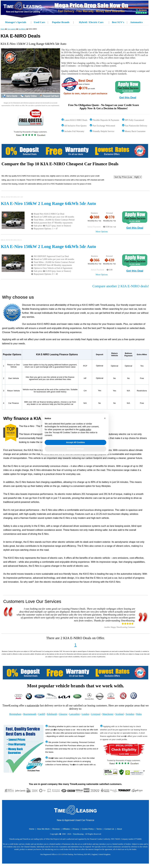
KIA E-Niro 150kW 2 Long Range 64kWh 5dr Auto (48, 203)
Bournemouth (30, 714)
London (85, 714)
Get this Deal (128, 98)
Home (3, 29)
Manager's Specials (16, 22)
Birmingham (15, 714)
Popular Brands (61, 22)
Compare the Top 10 (20, 164)
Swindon (130, 714)
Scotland (119, 714)
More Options (102, 232)
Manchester (108, 714)
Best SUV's (118, 22)
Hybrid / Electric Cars (91, 22)
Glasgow (63, 714)
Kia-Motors (22, 29)
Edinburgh (52, 714)
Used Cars (39, 22)
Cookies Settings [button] (75, 449)
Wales (139, 714)
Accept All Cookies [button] (75, 442)
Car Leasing (11, 29)
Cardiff (42, 714)
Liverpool (96, 714)
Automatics (136, 22)
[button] (105, 418)
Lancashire (74, 714)
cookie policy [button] (85, 429)
